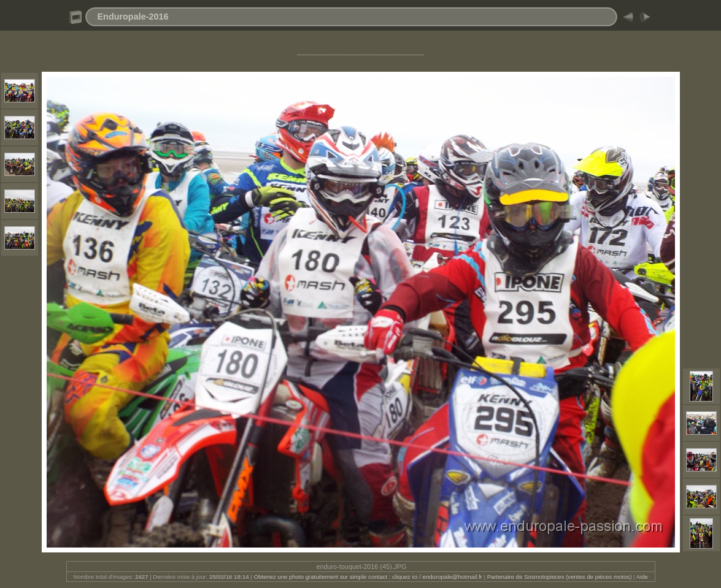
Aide (642, 577)
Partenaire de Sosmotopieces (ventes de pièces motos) (560, 577)
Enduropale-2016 (133, 17)
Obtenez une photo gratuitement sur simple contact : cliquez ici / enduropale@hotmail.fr (368, 577)
